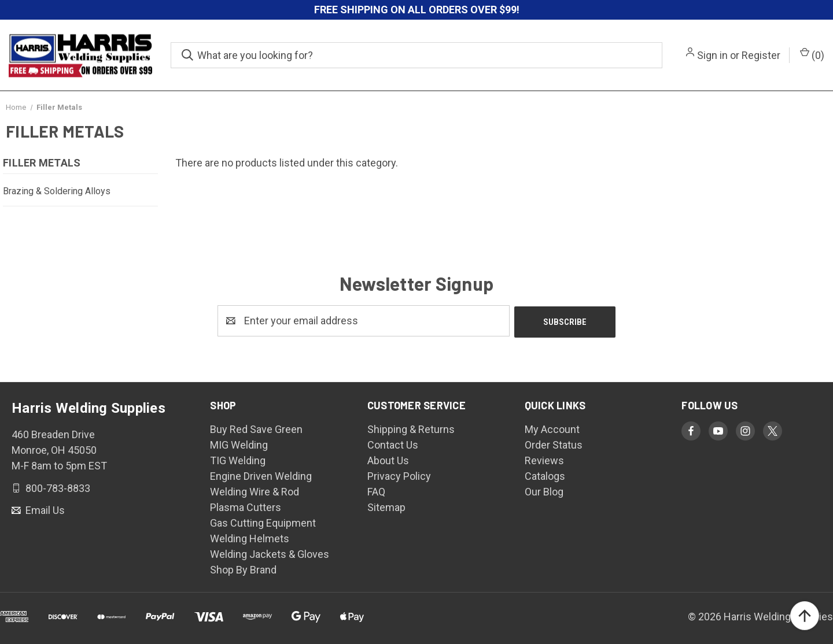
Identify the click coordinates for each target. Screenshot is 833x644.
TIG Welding (238, 459)
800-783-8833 (57, 486)
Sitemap (386, 506)
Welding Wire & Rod (255, 491)
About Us (388, 459)
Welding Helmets (250, 537)
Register (761, 55)
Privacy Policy (399, 475)
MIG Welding (239, 444)
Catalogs (545, 475)
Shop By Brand (243, 569)
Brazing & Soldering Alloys (57, 191)
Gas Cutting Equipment (263, 522)
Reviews (544, 459)
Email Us (44, 509)
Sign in (712, 55)
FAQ (376, 491)
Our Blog (544, 491)
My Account (552, 428)
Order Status (554, 444)
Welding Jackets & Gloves (270, 553)
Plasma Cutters (246, 506)
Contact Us (393, 444)
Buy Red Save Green (256, 428)
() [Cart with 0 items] (812, 54)
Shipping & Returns (411, 428)
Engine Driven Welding (261, 475)
